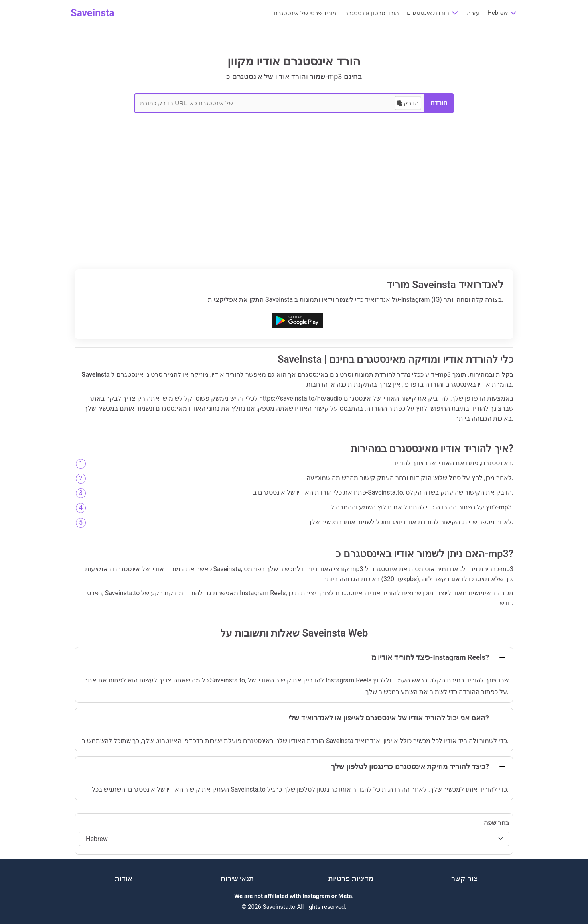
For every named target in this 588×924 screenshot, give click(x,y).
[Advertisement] (294, 210)
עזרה (473, 13)
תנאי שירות (237, 878)
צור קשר (464, 878)
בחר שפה (496, 823)
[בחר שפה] (294, 839)
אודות (124, 878)
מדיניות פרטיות (351, 878)
